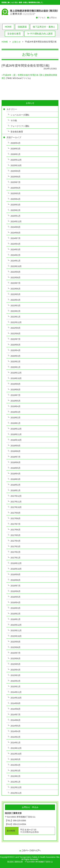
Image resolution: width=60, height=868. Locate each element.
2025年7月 (16, 182)
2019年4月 (16, 406)
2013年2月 (16, 776)
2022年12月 (16, 322)
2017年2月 (16, 552)
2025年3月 (16, 205)
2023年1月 (16, 317)
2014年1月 (16, 743)
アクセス (42, 18)
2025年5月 (16, 193)
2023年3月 (16, 306)
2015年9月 (16, 642)
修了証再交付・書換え (44, 27)
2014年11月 (16, 692)
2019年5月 (16, 401)
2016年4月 (16, 602)
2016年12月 (16, 563)
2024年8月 (16, 233)
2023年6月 (16, 289)
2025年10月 (16, 165)
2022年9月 (16, 328)
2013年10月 (16, 754)
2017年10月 (16, 507)
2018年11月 (16, 434)
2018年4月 (16, 474)
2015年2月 (16, 681)
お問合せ (53, 18)
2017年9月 (16, 513)
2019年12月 (16, 373)
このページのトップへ (30, 851)
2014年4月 (16, 731)
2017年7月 (16, 524)
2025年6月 (16, 188)
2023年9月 (16, 272)
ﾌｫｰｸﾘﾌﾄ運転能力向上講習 (40, 34)
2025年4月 (16, 199)
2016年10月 (16, 569)
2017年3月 (16, 546)
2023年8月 (16, 278)
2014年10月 (16, 698)
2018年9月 (16, 446)
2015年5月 (16, 664)
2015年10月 (16, 636)
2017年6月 (16, 530)
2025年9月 (16, 171)
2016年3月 (16, 608)
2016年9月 (16, 574)
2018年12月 (16, 429)
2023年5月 (16, 294)
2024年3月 (16, 249)
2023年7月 (16, 283)
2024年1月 (16, 261)
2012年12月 (16, 787)
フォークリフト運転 (20, 126)
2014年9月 (16, 703)
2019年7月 (16, 395)
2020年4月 (16, 350)
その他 (14, 120)
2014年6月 (16, 720)
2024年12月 (16, 221)
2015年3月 (16, 675)
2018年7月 (16, 457)
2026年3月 (16, 149)
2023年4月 (16, 300)
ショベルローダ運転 (20, 115)
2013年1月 (16, 782)
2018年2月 (16, 485)
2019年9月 (16, 384)
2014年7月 (16, 715)
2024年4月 (16, 244)
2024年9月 (16, 227)
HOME (8, 27)
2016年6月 (16, 591)
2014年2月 (16, 737)
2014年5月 (16, 726)
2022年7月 (16, 339)
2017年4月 (16, 541)
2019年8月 (16, 390)
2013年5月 (16, 759)
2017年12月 (16, 496)
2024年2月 (16, 255)
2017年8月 (16, 518)
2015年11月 (16, 631)
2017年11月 (16, 502)
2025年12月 (16, 160)
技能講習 (22, 27)
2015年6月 (16, 659)
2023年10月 (16, 266)
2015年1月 (16, 687)
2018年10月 (16, 440)
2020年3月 (16, 356)
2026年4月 (16, 143)
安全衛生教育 (14, 34)
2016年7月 (16, 586)
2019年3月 (16, 412)
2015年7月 (16, 653)
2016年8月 (16, 580)
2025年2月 (16, 210)
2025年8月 (16, 177)
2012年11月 (16, 793)
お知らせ (16, 42)
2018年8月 (16, 451)
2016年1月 (16, 619)
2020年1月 (16, 367)
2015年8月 (16, 647)
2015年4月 (16, 670)
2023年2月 (16, 311)
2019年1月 (16, 423)
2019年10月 (16, 378)
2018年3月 (16, 479)
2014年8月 (16, 709)
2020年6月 (16, 345)
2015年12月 (16, 625)
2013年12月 (16, 748)
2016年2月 (16, 614)
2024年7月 (16, 238)
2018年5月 (16, 468)
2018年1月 (16, 490)
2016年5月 (16, 597)
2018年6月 (16, 462)
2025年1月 (16, 216)
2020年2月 (16, 362)
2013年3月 (16, 771)
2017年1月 (16, 558)
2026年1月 (16, 154)
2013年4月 (16, 765)
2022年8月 (16, 334)
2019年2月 (16, 418)
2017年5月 (16, 535)
